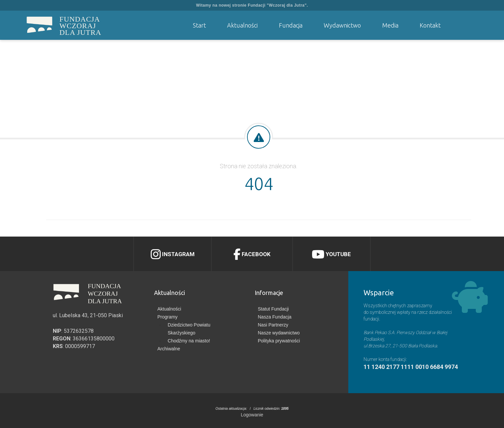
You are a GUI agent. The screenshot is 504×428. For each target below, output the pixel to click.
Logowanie (252, 415)
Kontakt (430, 25)
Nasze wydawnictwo (279, 333)
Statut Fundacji (273, 309)
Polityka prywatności (279, 341)
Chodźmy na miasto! (189, 341)
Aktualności (242, 25)
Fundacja (291, 25)
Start (199, 25)
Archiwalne (169, 349)
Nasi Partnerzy (273, 325)
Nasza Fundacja (275, 317)
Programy (168, 317)
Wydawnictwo (342, 25)
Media (390, 25)
